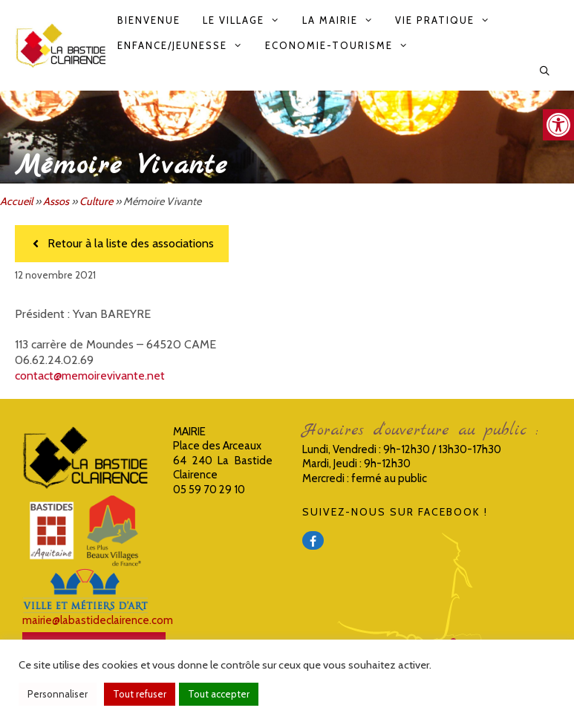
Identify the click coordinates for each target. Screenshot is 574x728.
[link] (558, 125)
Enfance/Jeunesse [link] (185, 45)
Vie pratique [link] (448, 20)
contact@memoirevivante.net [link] (90, 376)
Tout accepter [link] (219, 694)
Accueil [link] (16, 201)
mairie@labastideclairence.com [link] (98, 620)
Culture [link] (96, 201)
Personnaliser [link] (58, 694)
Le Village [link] (247, 20)
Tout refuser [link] (140, 694)
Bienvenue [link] (149, 20)
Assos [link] (56, 201)
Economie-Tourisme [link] (342, 45)
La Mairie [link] (343, 20)
